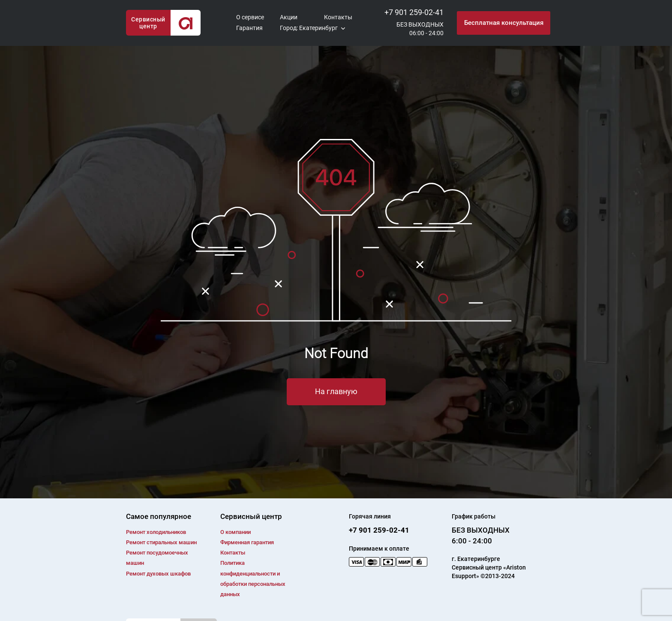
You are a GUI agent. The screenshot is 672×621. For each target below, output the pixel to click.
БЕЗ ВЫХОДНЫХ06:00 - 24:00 (420, 29)
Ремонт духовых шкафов (158, 574)
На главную (336, 391)
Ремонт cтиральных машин (161, 542)
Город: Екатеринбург (309, 28)
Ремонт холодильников (156, 532)
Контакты (338, 17)
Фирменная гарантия (247, 542)
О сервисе (250, 17)
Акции (289, 17)
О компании (235, 532)
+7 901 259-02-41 (414, 12)
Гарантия (249, 28)
